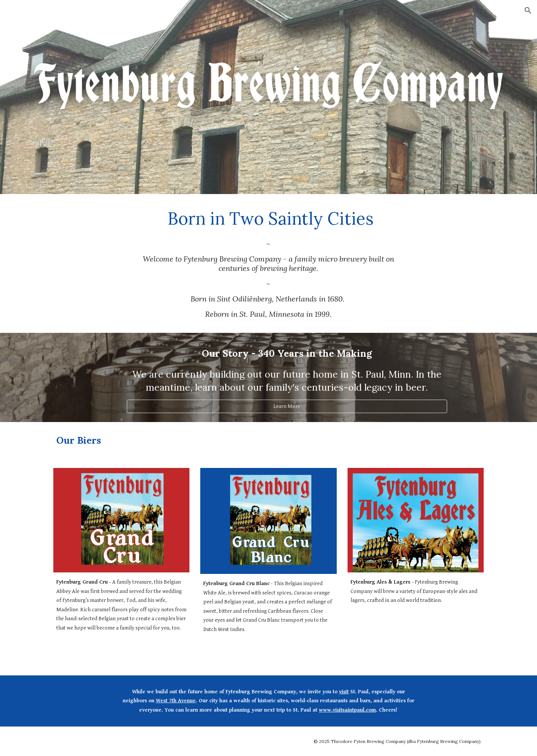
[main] (268, 218)
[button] (528, 10)
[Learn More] (287, 406)
